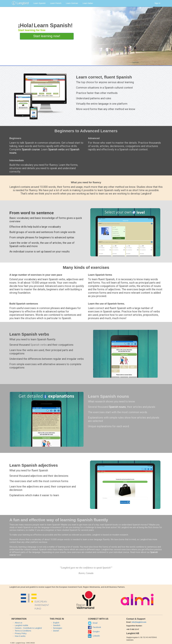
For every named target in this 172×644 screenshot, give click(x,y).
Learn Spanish (40, 3)
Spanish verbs (56, 149)
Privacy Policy (21, 633)
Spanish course (31, 149)
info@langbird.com (139, 622)
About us (18, 623)
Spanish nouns (117, 407)
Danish (56, 631)
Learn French (56, 3)
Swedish (57, 625)
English (56, 623)
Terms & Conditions (23, 631)
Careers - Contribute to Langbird (28, 628)
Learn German (72, 3)
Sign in (157, 3)
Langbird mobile (21, 625)
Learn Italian (88, 3)
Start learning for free (32, 30)
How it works (20, 636)
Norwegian (58, 628)
